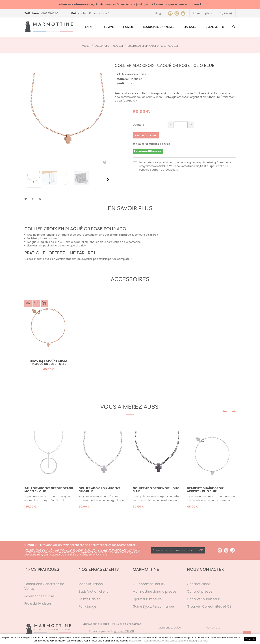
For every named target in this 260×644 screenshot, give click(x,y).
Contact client (199, 584)
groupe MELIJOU (124, 631)
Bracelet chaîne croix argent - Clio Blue (205, 490)
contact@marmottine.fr (94, 13)
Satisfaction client (93, 591)
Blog (158, 13)
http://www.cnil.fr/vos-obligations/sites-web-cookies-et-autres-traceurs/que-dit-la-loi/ (168, 641)
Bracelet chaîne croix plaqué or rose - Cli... (49, 362)
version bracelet (66, 259)
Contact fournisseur (203, 599)
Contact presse (200, 591)
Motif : (121, 83)
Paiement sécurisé (39, 596)
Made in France (91, 584)
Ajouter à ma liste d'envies (151, 144)
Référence (124, 74)
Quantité (138, 125)
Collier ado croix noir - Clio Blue (156, 490)
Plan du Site (213, 628)
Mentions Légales (170, 628)
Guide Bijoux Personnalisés (154, 606)
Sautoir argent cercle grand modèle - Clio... (49, 490)
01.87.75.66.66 (50, 13)
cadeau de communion (147, 97)
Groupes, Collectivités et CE (209, 606)
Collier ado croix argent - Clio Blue (101, 490)
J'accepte (250, 639)
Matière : (123, 79)
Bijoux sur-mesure (147, 599)
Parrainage (87, 606)
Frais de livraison (38, 604)
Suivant (108, 179)
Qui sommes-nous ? (149, 584)
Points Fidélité (90, 599)
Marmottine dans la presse (154, 591)
